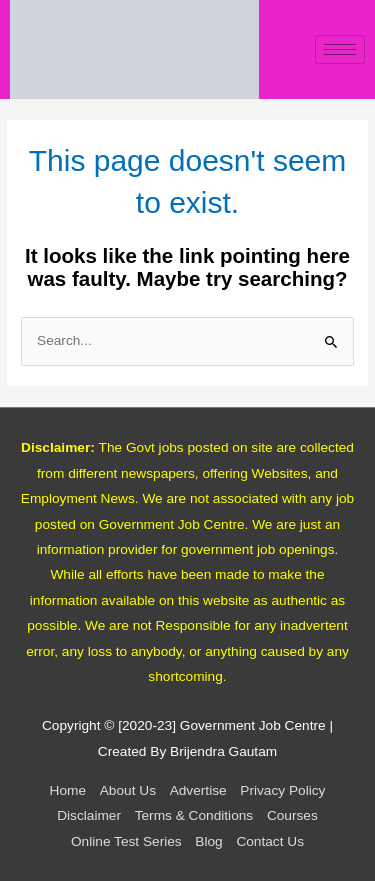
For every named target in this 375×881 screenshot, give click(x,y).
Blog (208, 841)
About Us (128, 790)
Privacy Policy (282, 790)
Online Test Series (126, 841)
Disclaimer (89, 815)
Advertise (198, 790)
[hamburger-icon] (340, 49)
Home (68, 790)
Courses (292, 815)
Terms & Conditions (194, 815)
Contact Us (270, 841)
